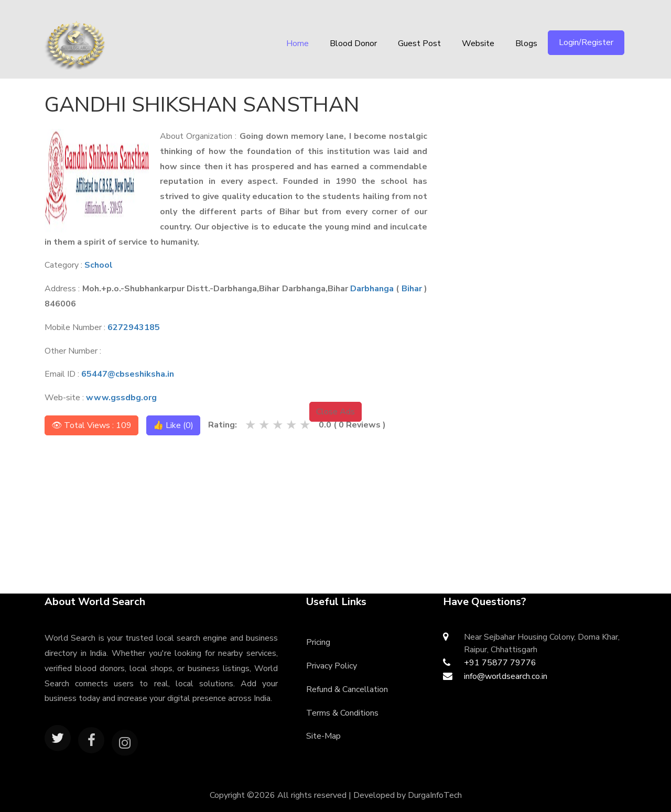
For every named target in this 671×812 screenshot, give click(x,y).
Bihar (412, 289)
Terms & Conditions (342, 713)
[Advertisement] (543, 155)
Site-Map (323, 736)
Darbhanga (372, 289)
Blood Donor (353, 43)
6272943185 (134, 327)
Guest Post (419, 43)
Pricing (318, 642)
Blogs (526, 43)
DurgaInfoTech (435, 795)
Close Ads (335, 412)
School (99, 265)
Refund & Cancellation (347, 689)
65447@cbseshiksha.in (128, 374)
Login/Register (586, 42)
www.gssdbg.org (121, 398)
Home (297, 43)
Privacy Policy (332, 666)
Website (478, 43)
